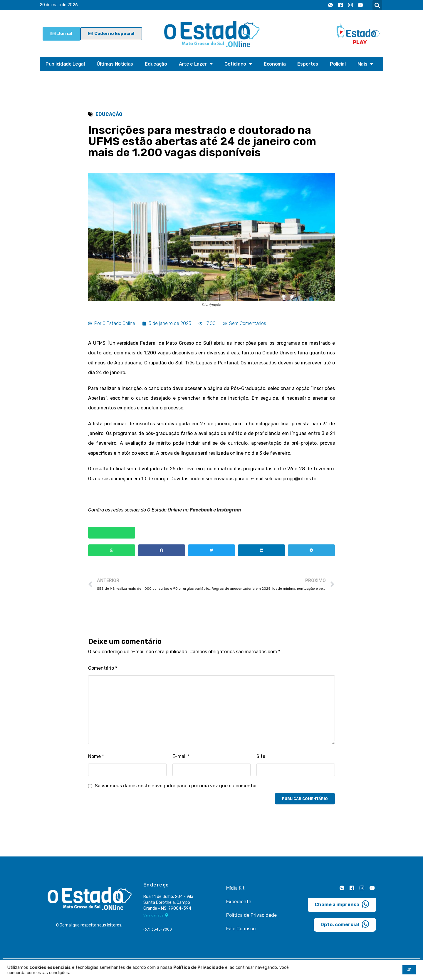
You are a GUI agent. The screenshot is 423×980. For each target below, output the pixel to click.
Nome (96, 758)
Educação (156, 64)
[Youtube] (360, 5)
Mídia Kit (235, 890)
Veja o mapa (156, 917)
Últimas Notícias (115, 64)
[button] (377, 5)
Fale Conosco (241, 930)
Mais (365, 64)
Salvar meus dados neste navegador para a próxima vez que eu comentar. (176, 787)
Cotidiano (238, 64)
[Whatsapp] (330, 5)
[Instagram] (350, 5)
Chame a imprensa (342, 906)
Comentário (103, 670)
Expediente (239, 903)
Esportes (308, 64)
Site (261, 758)
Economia (275, 64)
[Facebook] (340, 5)
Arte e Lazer (196, 64)
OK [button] (409, 970)
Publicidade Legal (65, 64)
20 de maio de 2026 (59, 5)
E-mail (181, 758)
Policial (338, 64)
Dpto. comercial (345, 926)
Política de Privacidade (251, 917)
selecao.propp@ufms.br (290, 480)
